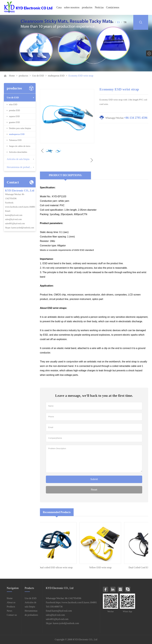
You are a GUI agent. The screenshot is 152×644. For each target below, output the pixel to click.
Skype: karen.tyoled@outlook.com (20, 228)
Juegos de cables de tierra (20, 146)
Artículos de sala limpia (18, 159)
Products (11, 607)
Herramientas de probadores (20, 167)
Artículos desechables (18, 152)
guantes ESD (14, 122)
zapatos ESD (14, 116)
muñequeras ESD (56, 76)
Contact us (12, 615)
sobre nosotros (72, 7)
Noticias (99, 7)
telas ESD (13, 105)
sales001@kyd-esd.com (15, 224)
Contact (13, 182)
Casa (59, 7)
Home (12, 76)
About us (11, 602)
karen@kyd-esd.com (14, 215)
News (9, 611)
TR (125, 22)
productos (87, 7)
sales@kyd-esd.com (13, 219)
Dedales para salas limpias (20, 128)
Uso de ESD (38, 76)
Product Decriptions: (65, 175)
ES (119, 22)
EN (112, 22)
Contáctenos (113, 7)
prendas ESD (15, 110)
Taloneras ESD (15, 140)
